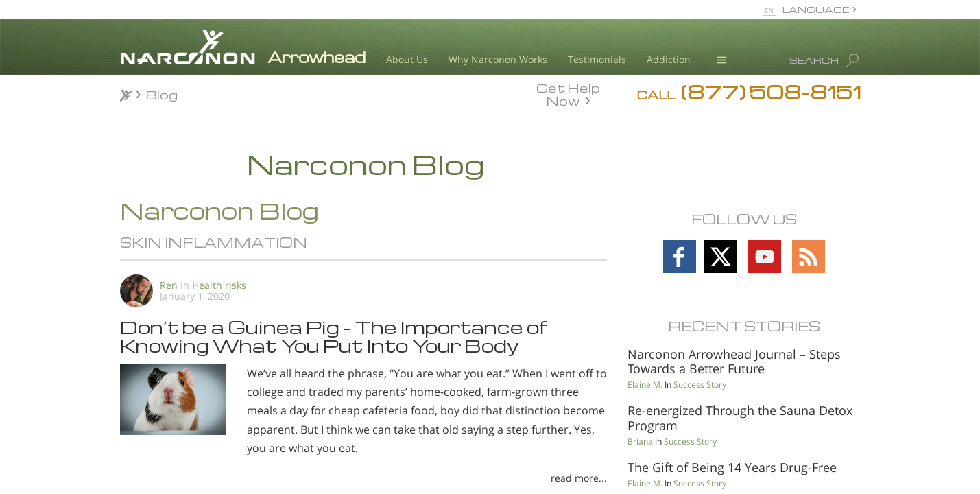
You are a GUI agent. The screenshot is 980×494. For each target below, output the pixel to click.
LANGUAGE (816, 9)
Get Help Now (568, 93)
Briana (640, 442)
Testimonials (597, 59)
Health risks (219, 285)
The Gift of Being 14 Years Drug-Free (732, 467)
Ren (169, 285)
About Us (407, 59)
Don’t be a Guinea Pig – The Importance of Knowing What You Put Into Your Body (334, 336)
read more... (579, 478)
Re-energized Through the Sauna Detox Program (740, 418)
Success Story (700, 385)
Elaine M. (645, 385)
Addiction (669, 59)
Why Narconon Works (498, 59)
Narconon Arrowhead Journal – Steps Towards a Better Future (734, 362)
